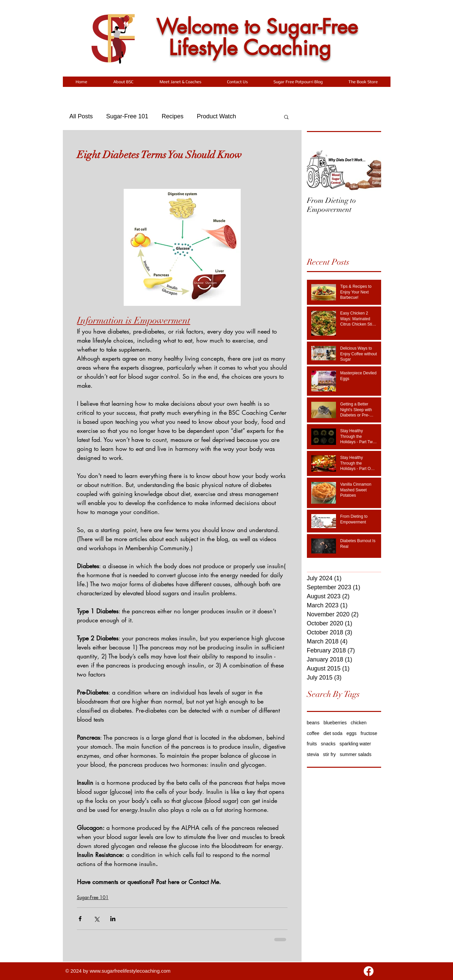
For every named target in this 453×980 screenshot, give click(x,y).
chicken (359, 723)
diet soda (333, 733)
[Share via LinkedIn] (113, 919)
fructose (369, 733)
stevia (313, 754)
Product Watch (216, 116)
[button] (123, 82)
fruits (312, 744)
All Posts (81, 116)
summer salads (356, 754)
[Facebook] (369, 971)
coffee (313, 733)
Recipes (173, 116)
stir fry (329, 754)
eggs (351, 733)
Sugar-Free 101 (127, 116)
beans (313, 723)
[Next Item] (370, 170)
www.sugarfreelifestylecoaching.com (130, 971)
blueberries (335, 723)
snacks (328, 744)
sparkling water (355, 744)
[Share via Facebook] (80, 919)
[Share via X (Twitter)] (96, 919)
